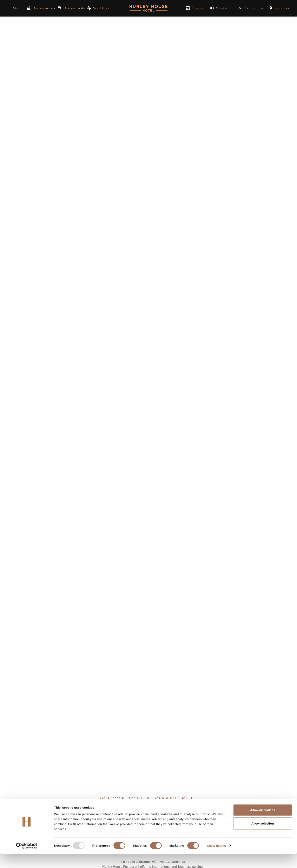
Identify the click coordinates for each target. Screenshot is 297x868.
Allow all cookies (263, 824)
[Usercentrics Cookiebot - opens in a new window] (27, 860)
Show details (216, 860)
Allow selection (262, 838)
